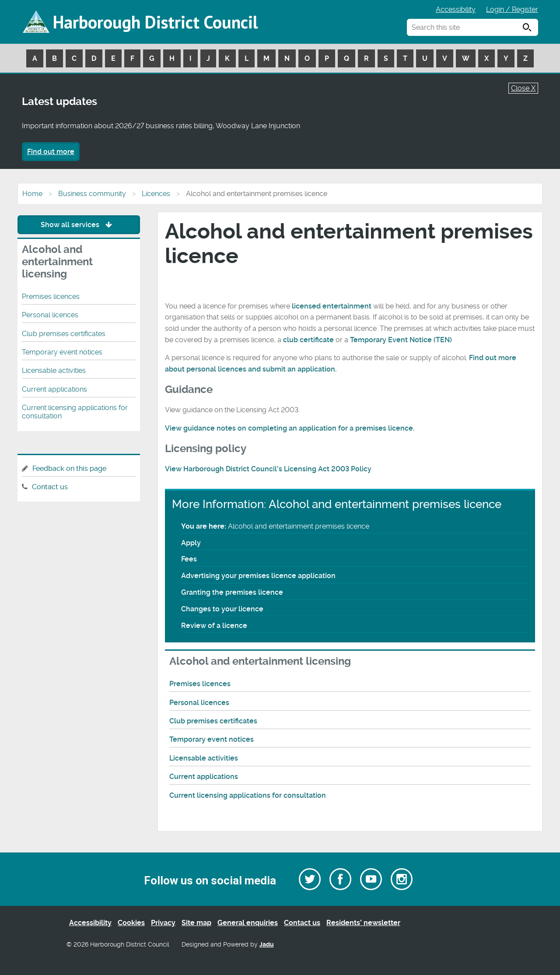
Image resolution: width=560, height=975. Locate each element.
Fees (189, 559)
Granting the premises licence (232, 592)
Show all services (79, 225)
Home (32, 194)
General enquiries (248, 923)
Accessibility (456, 9)
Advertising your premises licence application (258, 576)
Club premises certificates (213, 721)
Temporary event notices (212, 739)
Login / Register (512, 9)
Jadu (267, 945)
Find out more (51, 152)
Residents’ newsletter (363, 923)
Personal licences (199, 703)
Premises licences (200, 684)
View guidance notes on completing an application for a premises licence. (290, 428)
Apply (191, 543)
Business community (92, 194)
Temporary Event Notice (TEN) (401, 340)
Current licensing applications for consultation (248, 795)
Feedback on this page (69, 468)
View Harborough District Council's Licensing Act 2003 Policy (268, 469)
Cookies (131, 923)
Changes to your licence (222, 609)
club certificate (309, 340)
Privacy (163, 923)
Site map (196, 923)
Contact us (50, 487)
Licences (156, 194)
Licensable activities (204, 758)
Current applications (204, 777)
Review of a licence (214, 626)
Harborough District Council (155, 22)
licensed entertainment (332, 306)
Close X (523, 88)
